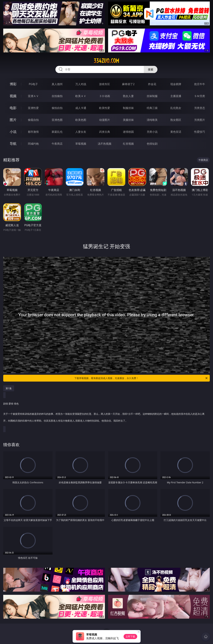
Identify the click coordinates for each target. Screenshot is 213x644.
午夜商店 (57, 144)
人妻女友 (81, 132)
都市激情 (33, 132)
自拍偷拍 (57, 96)
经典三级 (152, 108)
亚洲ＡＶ (33, 96)
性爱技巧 (200, 132)
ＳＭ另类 (200, 96)
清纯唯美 (152, 120)
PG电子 (33, 84)
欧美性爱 (105, 108)
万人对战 (81, 84)
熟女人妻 (128, 96)
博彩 (13, 84)
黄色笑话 (176, 132)
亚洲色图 (57, 120)
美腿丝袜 (128, 120)
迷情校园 (128, 132)
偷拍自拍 (57, 108)
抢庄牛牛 (200, 84)
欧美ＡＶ (81, 96)
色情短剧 (152, 144)
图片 (13, 120)
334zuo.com (106, 61)
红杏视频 (128, 144)
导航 (13, 144)
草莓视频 (81, 144)
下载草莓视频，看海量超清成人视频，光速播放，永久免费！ (141, 378)
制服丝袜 (128, 108)
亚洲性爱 (33, 108)
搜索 (151, 69)
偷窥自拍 (33, 120)
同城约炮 (33, 144)
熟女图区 (176, 120)
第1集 (9, 388)
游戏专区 (105, 84)
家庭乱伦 (57, 132)
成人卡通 (81, 108)
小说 (13, 132)
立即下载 (130, 636)
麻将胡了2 (128, 84)
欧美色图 (81, 120)
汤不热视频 (105, 144)
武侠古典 (105, 132)
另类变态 (200, 108)
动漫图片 (105, 120)
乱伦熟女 (176, 108)
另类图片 (200, 120)
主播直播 (176, 96)
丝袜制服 (152, 96)
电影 (13, 108)
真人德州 (57, 84)
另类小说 (152, 132)
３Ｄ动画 (105, 96)
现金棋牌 (176, 84)
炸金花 (152, 84)
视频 (13, 96)
